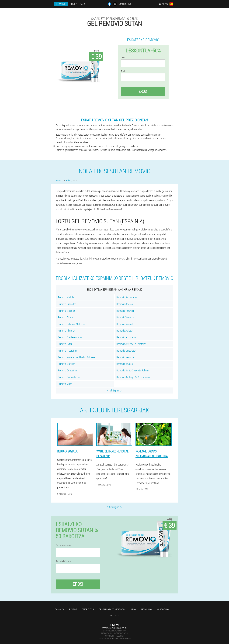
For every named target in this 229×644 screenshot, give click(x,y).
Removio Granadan (67, 304)
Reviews (73, 609)
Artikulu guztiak (115, 507)
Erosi (143, 91)
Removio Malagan (66, 311)
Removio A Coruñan (67, 351)
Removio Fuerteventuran (70, 337)
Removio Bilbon (65, 317)
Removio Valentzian (126, 317)
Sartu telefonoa (63, 561)
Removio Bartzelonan (127, 297)
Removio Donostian (67, 370)
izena (123, 57)
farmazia (60, 609)
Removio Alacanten (126, 324)
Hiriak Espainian (115, 390)
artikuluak (147, 609)
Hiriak (133, 609)
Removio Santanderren (69, 377)
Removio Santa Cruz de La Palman (133, 370)
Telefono (125, 71)
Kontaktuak (163, 609)
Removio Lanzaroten (126, 351)
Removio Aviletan (125, 331)
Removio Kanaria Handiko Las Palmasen (77, 357)
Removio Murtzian (66, 364)
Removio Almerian (67, 331)
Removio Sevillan (125, 304)
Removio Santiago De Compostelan (133, 377)
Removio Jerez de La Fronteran (131, 344)
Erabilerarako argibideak (112, 609)
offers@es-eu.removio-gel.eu (114, 628)
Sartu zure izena (63, 545)
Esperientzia (88, 609)
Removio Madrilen (66, 297)
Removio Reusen (125, 364)
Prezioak (114, 615)
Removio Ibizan (65, 344)
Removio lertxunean (126, 337)
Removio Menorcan (126, 357)
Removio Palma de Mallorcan (72, 324)
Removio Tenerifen (125, 311)
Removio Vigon (65, 384)
